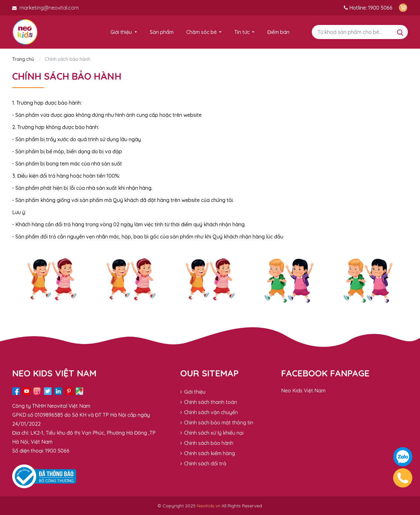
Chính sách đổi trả (203, 463)
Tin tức (242, 32)
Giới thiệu (121, 32)
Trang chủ (24, 59)
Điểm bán (278, 32)
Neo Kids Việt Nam (303, 390)
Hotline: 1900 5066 (368, 8)
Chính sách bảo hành (207, 443)
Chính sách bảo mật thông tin (217, 422)
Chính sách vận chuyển (209, 412)
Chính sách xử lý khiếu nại (212, 433)
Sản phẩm (162, 32)
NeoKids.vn (209, 506)
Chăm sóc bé (202, 32)
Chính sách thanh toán (209, 402)
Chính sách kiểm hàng (208, 453)
